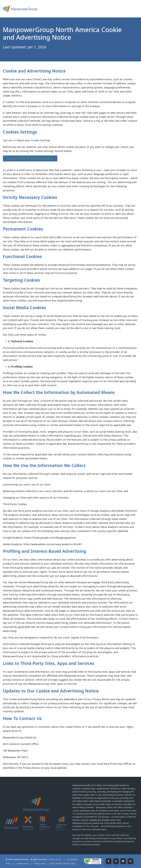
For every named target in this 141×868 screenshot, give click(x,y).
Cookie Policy (23, 863)
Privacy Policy (40, 863)
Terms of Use (55, 859)
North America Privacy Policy (63, 863)
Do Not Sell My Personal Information (30, 158)
